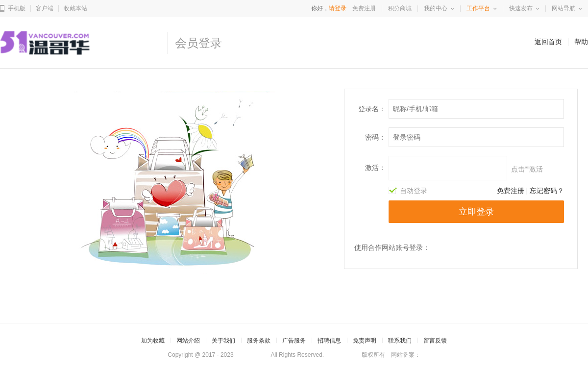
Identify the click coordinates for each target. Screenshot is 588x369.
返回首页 (548, 42)
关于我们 (223, 341)
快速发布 (521, 8)
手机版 (17, 8)
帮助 (581, 42)
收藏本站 (75, 8)
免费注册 (364, 8)
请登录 (338, 8)
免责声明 (365, 341)
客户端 (45, 8)
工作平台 (478, 8)
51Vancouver (252, 355)
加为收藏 (153, 341)
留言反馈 (435, 341)
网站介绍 (188, 341)
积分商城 (400, 8)
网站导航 (563, 8)
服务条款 (259, 341)
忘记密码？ (547, 191)
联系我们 (400, 341)
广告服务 (294, 341)
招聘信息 (329, 341)
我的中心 (436, 8)
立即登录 (476, 212)
